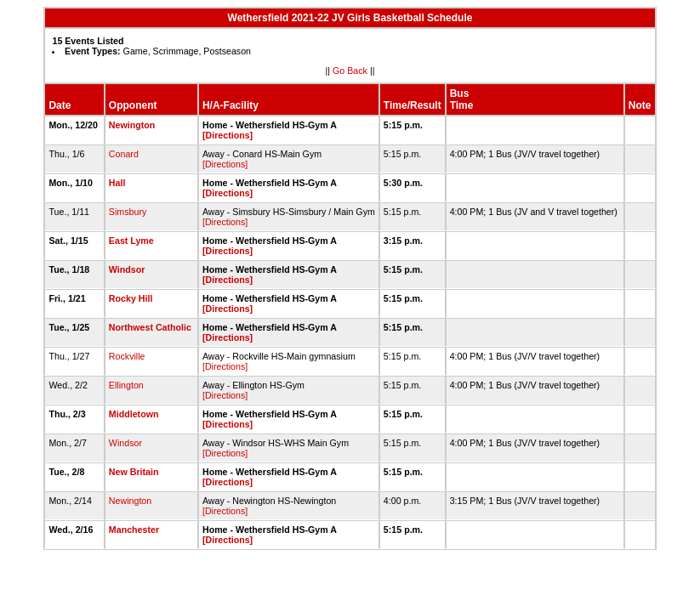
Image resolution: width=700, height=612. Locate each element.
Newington (132, 125)
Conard (124, 154)
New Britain (134, 472)
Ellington (126, 385)
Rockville (127, 356)
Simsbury (128, 212)
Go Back (350, 71)
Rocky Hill (131, 298)
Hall (117, 183)
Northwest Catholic (150, 327)
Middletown (134, 414)
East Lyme (131, 241)
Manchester (134, 530)
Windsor (127, 269)
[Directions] (228, 135)
